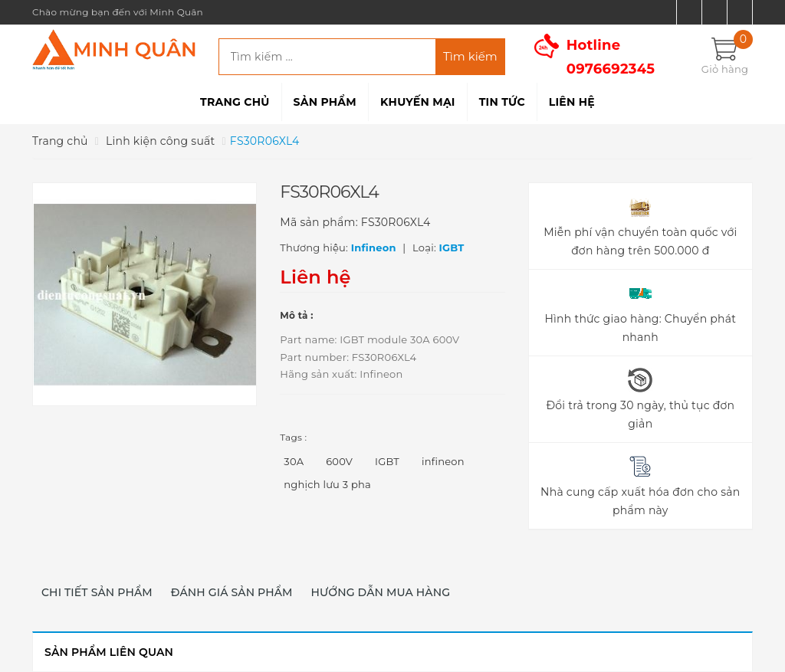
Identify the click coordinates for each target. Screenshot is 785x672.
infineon (443, 461)
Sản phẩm (325, 102)
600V (339, 461)
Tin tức (502, 102)
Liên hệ (572, 102)
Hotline (611, 57)
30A (294, 461)
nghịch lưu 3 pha (327, 484)
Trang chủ (235, 102)
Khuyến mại (418, 102)
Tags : (293, 437)
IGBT (387, 461)
